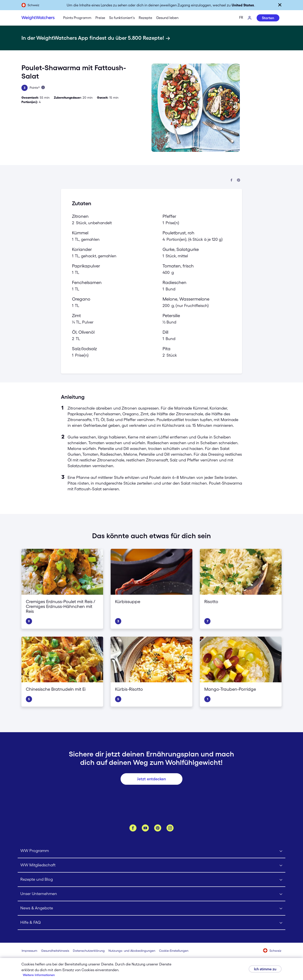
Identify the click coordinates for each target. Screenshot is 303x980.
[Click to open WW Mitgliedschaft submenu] (151, 865)
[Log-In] (250, 18)
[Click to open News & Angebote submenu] (151, 908)
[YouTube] (145, 828)
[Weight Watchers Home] (38, 18)
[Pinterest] (158, 828)
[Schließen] (280, 5)
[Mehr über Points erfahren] (43, 87)
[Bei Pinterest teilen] (239, 180)
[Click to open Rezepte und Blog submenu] (151, 880)
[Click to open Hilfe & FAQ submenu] (151, 923)
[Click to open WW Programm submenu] (151, 851)
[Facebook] (133, 828)
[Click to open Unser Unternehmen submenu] (151, 894)
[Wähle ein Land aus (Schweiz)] (272, 951)
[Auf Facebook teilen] (231, 180)
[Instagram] (170, 828)
